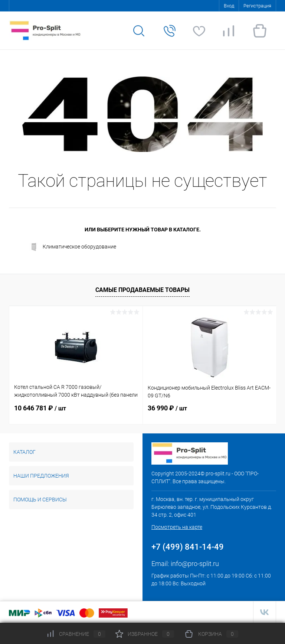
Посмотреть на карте (177, 527)
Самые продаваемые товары (142, 290)
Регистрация (257, 6)
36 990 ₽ (167, 408)
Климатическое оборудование (73, 247)
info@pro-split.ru (195, 564)
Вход (229, 6)
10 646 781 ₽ (40, 408)
